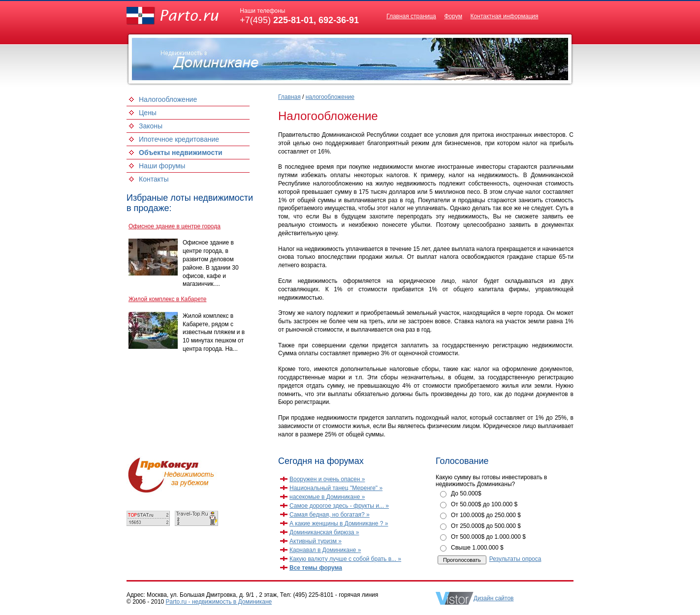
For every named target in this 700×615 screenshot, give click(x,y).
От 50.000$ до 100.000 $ (484, 504)
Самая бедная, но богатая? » (330, 515)
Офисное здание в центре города (175, 226)
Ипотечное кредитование (179, 139)
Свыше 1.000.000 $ (477, 548)
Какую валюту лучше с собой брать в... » (345, 559)
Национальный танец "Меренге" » (336, 488)
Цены (148, 113)
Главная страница (411, 16)
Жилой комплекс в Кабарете (167, 299)
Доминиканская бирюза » (324, 532)
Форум (453, 16)
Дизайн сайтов (493, 598)
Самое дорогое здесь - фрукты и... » (339, 506)
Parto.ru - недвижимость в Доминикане (219, 602)
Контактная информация (505, 16)
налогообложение (330, 97)
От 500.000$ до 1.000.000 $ (488, 537)
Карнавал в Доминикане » (325, 550)
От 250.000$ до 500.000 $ (486, 526)
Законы (151, 126)
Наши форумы (162, 166)
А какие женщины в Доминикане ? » (339, 523)
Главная (289, 97)
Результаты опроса (515, 559)
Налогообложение (168, 99)
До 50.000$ (466, 493)
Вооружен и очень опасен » (327, 479)
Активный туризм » (316, 541)
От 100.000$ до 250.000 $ (486, 515)
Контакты (154, 179)
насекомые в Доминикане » (327, 497)
